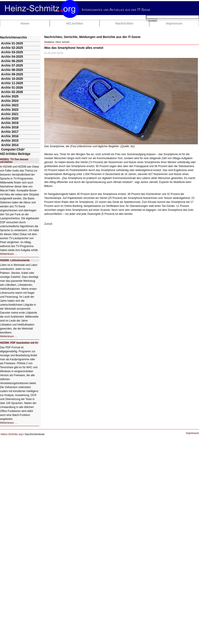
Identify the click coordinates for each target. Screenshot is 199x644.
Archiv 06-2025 (12, 61)
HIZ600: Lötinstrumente (15, 260)
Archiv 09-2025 (12, 74)
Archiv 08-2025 (12, 70)
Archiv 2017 (10, 132)
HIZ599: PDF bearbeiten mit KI (19, 343)
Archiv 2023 (10, 105)
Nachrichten (124, 23)
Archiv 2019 (10, 123)
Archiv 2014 (10, 145)
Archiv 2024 (10, 101)
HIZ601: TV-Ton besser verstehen (14, 161)
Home (25, 23)
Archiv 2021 (10, 114)
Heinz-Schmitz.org (11, 434)
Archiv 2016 (10, 136)
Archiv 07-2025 (12, 65)
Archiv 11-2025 (12, 83)
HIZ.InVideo (75, 23)
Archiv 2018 (10, 127)
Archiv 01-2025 (12, 43)
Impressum (174, 23)
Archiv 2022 (10, 110)
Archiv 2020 (10, 118)
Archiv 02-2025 (12, 48)
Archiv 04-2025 (12, 57)
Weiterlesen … (9, 254)
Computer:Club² (13, 149)
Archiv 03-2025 (12, 52)
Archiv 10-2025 (12, 79)
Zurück (48, 224)
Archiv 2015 (10, 141)
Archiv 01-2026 (12, 88)
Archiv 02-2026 (12, 92)
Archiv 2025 (10, 96)
